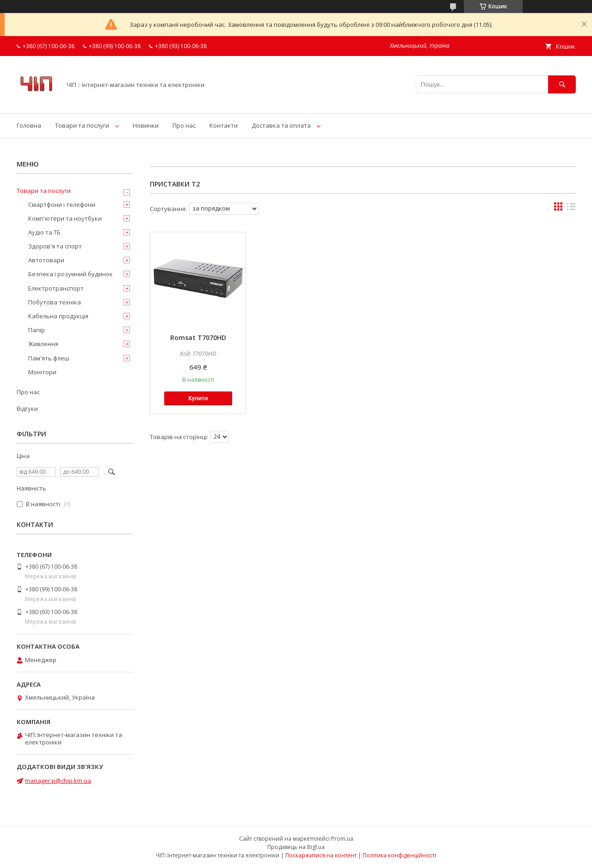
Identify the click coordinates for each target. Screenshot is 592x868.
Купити (198, 398)
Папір (37, 330)
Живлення (43, 344)
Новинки (146, 125)
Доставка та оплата (281, 125)
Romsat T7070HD (198, 338)
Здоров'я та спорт (55, 246)
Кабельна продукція (58, 316)
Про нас (184, 125)
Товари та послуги (82, 125)
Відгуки (27, 409)
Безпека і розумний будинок (71, 274)
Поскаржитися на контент (321, 855)
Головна (29, 125)
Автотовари (46, 260)
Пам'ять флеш (49, 358)
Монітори (42, 372)
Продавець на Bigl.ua (296, 847)
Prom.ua (342, 839)
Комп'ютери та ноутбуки (65, 218)
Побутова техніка (55, 302)
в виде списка (571, 209)
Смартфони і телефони (62, 205)
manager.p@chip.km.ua (58, 781)
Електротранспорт (56, 288)
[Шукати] (562, 84)
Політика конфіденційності (399, 855)
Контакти (224, 125)
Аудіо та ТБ (44, 232)
